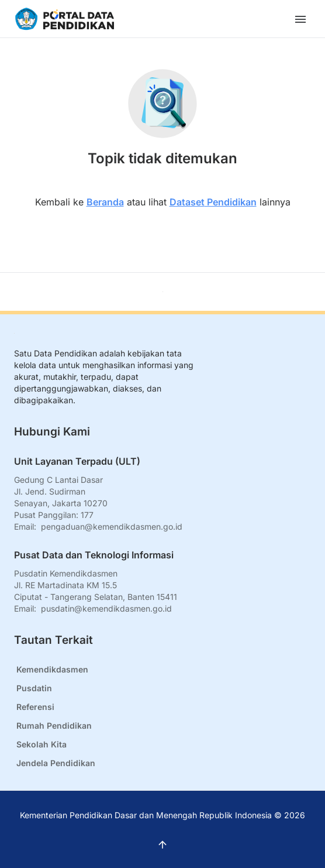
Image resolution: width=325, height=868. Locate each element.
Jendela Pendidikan (56, 763)
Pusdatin (34, 688)
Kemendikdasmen (52, 669)
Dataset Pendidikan (213, 202)
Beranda (105, 202)
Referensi (35, 707)
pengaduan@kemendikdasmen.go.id (112, 526)
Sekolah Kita (42, 744)
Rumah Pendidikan (54, 725)
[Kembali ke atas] (163, 292)
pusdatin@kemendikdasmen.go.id (106, 608)
